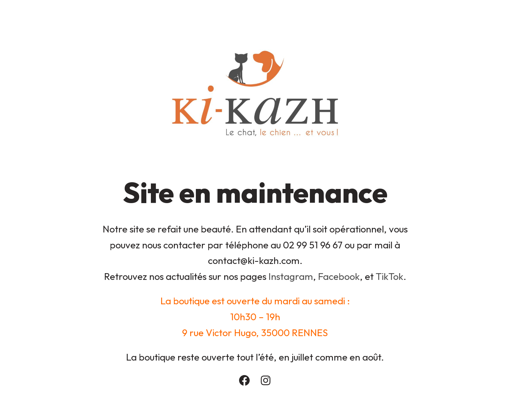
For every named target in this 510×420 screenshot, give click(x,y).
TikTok (390, 276)
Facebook (339, 276)
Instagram (291, 276)
